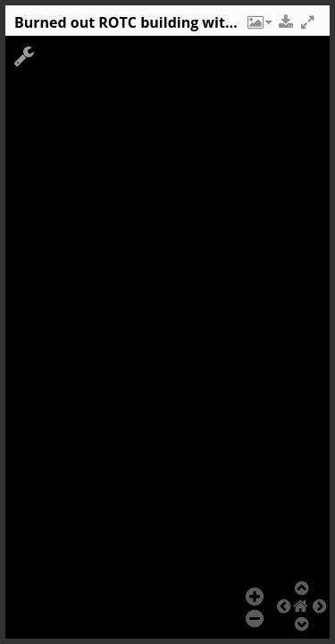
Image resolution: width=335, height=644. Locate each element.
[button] (258, 27)
